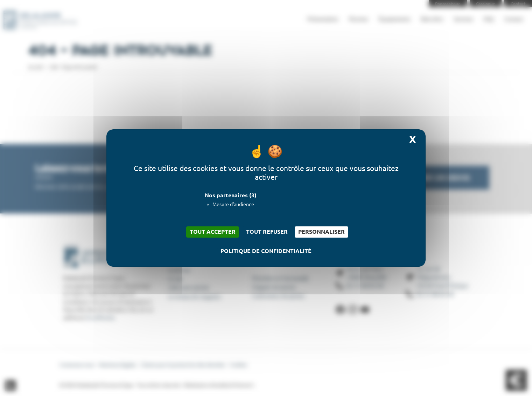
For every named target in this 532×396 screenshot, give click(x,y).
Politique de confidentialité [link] (266, 251)
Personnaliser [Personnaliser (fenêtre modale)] (321, 232)
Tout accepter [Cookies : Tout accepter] (213, 232)
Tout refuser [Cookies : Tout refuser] (267, 232)
